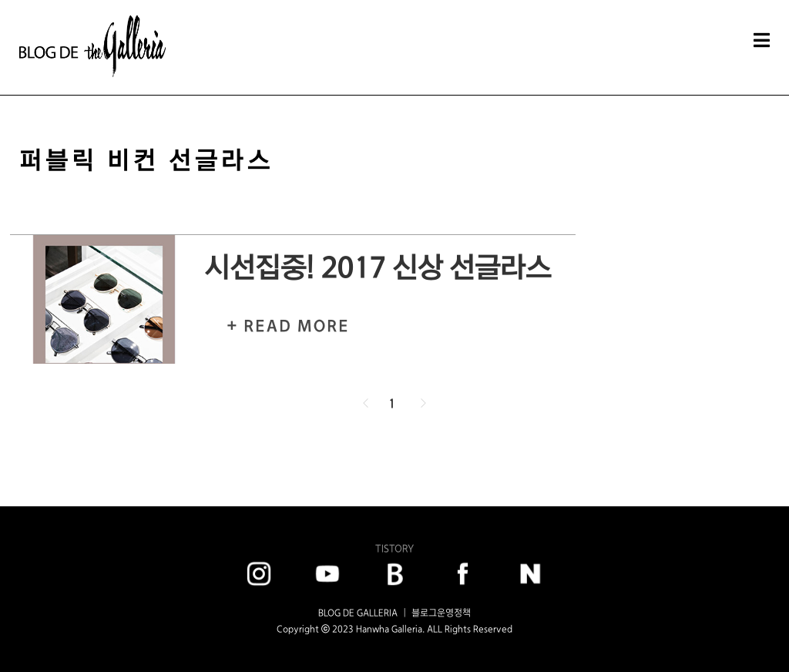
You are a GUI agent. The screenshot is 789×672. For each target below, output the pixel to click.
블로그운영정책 (441, 613)
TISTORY (394, 548)
